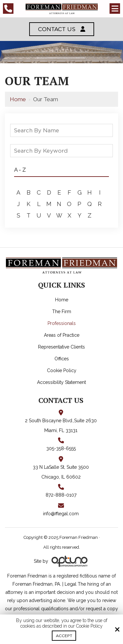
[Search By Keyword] (61, 151)
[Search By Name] (61, 130)
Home (18, 99)
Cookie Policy (89, 626)
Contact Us (62, 29)
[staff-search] (107, 132)
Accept (64, 636)
